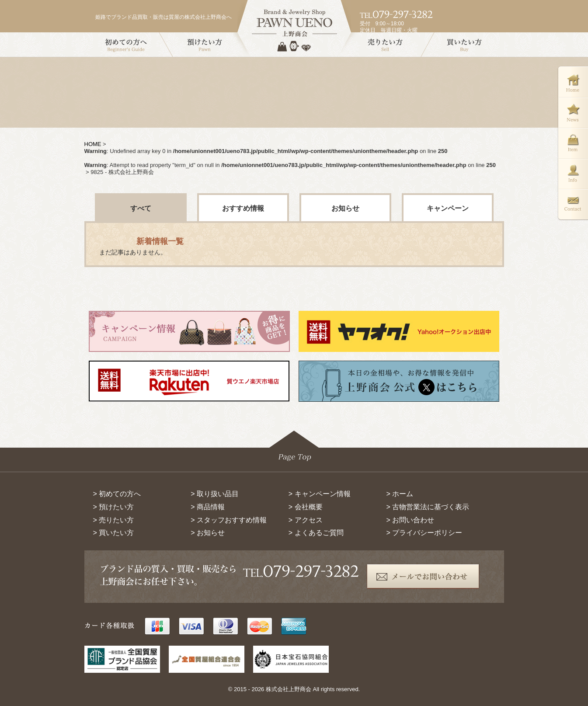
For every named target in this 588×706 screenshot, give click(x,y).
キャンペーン (448, 208)
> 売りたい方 (114, 520)
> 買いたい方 (114, 533)
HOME (93, 144)
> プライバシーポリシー (424, 533)
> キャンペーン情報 (320, 494)
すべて (141, 208)
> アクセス (306, 520)
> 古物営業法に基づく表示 (428, 507)
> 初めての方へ (117, 494)
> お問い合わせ (410, 520)
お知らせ (345, 208)
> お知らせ (208, 533)
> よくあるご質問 (316, 533)
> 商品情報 (208, 507)
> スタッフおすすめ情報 (229, 520)
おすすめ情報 (243, 208)
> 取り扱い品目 (215, 494)
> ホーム (400, 494)
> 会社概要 (306, 507)
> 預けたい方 (114, 507)
